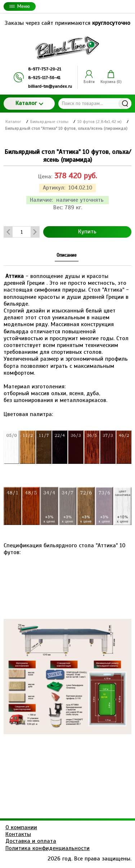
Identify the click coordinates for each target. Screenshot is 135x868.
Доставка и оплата (31, 841)
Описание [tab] (67, 255)
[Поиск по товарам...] (95, 104)
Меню (20, 6)
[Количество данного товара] (22, 232)
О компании (21, 827)
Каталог (29, 103)
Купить (87, 232)
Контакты (18, 834)
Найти (125, 104)
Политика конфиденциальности (48, 848)
